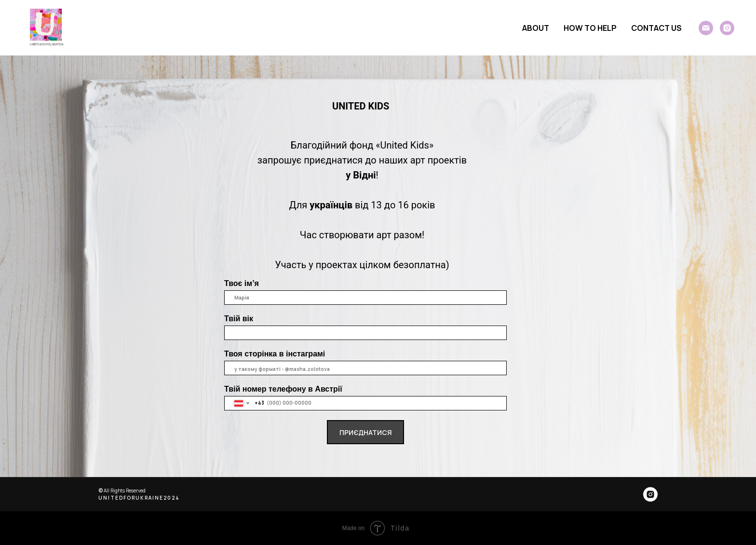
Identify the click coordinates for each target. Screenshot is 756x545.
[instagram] (727, 28)
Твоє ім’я (242, 283)
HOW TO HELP (590, 28)
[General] (706, 28)
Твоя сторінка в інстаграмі (275, 354)
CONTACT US (656, 28)
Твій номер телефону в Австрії (283, 389)
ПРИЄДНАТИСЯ (366, 432)
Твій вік (239, 319)
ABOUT (536, 28)
